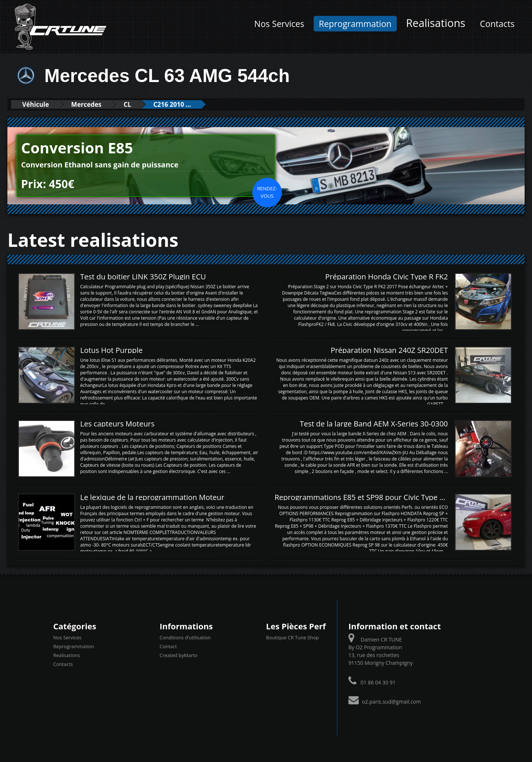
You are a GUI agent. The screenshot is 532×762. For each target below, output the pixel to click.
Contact (168, 646)
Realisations (436, 23)
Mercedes (86, 104)
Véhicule (36, 104)
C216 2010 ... (172, 104)
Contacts (497, 24)
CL (127, 104)
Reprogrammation (355, 24)
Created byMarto (178, 655)
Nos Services (279, 24)
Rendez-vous (267, 192)
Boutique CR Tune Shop (292, 637)
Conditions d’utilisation (185, 637)
